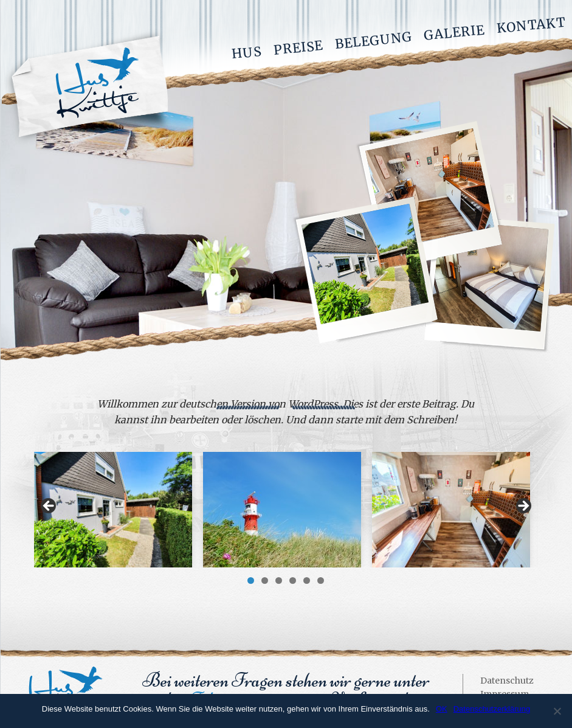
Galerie (454, 32)
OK (442, 709)
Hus (247, 53)
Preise (298, 48)
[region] (286, 510)
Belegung (374, 40)
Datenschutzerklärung (492, 709)
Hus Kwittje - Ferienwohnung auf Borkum (87, 88)
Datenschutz (507, 681)
